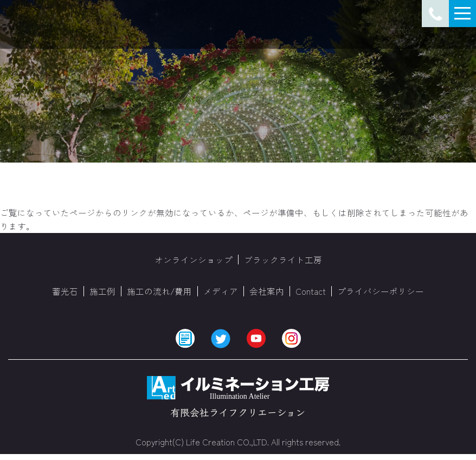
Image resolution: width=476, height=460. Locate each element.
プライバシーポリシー (381, 291)
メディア (221, 291)
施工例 (102, 291)
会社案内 (267, 291)
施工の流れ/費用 (159, 291)
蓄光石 (65, 291)
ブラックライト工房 (283, 260)
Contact (311, 291)
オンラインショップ (194, 260)
